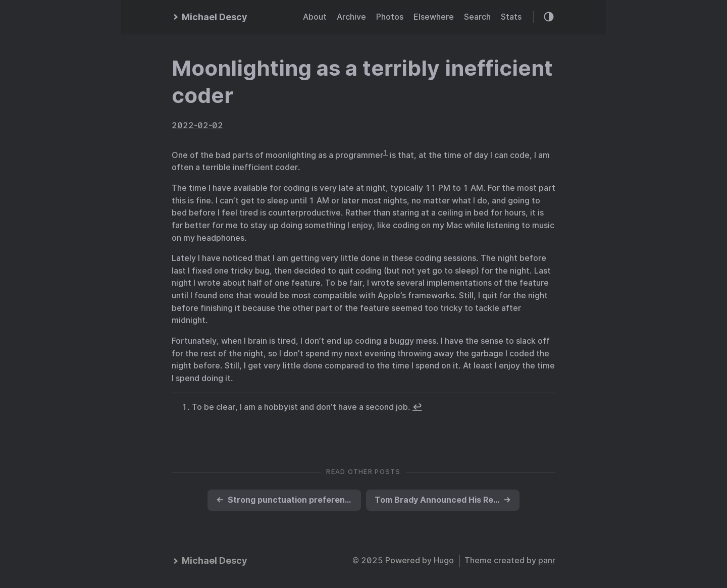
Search (477, 17)
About (315, 17)
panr (547, 560)
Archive (351, 17)
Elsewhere (434, 17)
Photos (390, 17)
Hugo (444, 560)
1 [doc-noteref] (385, 152)
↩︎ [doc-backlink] (417, 407)
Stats (511, 17)
